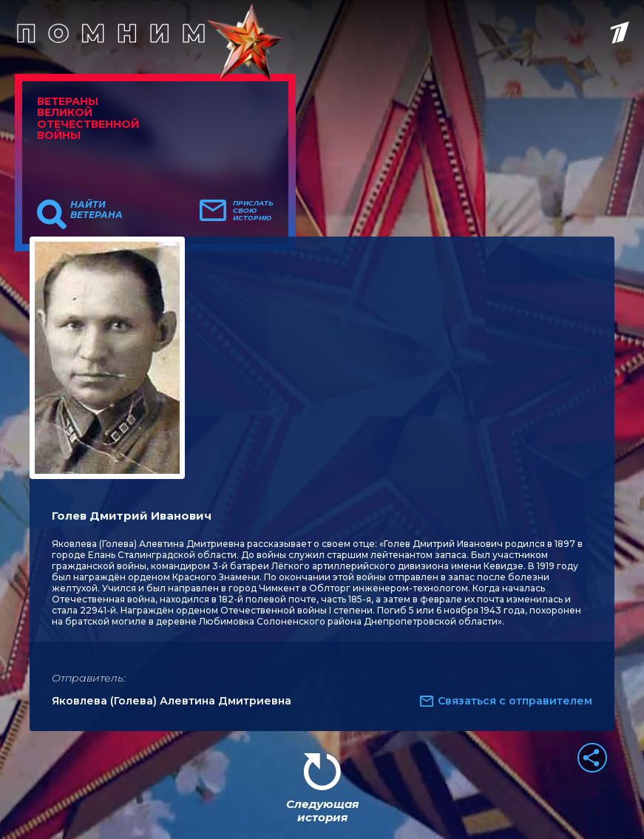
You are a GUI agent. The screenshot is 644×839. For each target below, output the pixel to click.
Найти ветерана (96, 210)
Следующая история (322, 811)
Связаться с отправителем (515, 701)
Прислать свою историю (253, 211)
